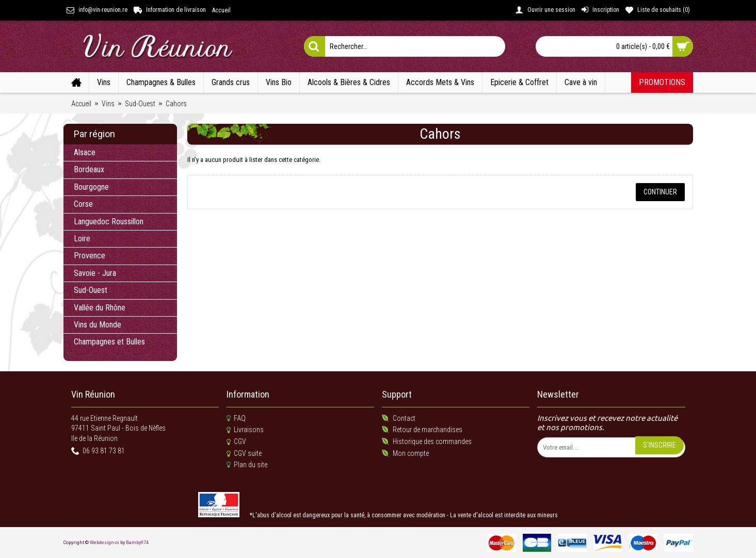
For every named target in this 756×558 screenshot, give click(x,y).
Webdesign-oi (104, 543)
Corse (83, 204)
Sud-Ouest (91, 290)
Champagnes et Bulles (109, 342)
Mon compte (405, 454)
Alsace (85, 152)
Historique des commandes (427, 442)
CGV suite (244, 454)
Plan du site (247, 465)
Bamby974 (137, 543)
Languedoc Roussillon (109, 221)
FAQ (236, 418)
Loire (82, 239)
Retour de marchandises (422, 430)
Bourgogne (91, 187)
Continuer (660, 192)
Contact (399, 418)
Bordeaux (89, 169)
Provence (90, 256)
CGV (236, 442)
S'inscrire (660, 445)
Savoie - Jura (95, 273)
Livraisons (245, 430)
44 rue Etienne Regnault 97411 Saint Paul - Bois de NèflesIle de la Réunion (118, 428)
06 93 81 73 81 (98, 452)
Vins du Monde (98, 325)
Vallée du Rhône (100, 308)
